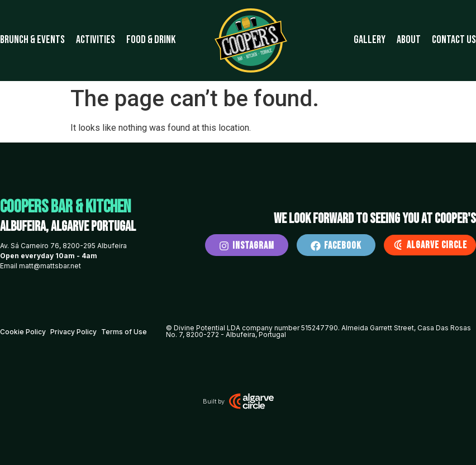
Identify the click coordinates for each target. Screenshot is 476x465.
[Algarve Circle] (398, 245)
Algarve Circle (437, 245)
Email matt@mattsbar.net (41, 266)
